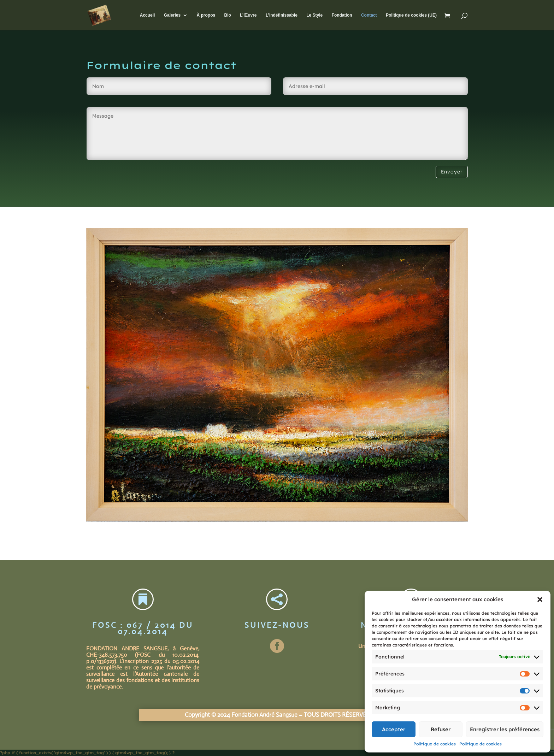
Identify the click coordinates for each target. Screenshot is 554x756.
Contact (369, 15)
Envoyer (452, 172)
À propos (206, 15)
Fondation (342, 15)
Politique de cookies (435, 744)
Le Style (314, 15)
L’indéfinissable (282, 15)
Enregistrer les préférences (505, 729)
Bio (227, 15)
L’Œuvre (248, 15)
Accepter (394, 729)
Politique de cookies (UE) (411, 15)
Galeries (172, 15)
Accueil (148, 15)
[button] (540, 600)
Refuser (441, 729)
